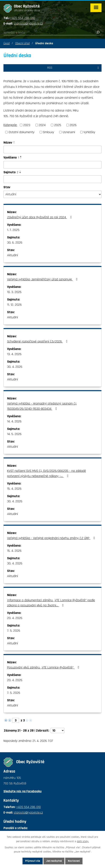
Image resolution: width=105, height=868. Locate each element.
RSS (74, 68)
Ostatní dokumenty (22, 132)
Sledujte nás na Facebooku (22, 791)
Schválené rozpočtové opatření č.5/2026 (38, 341)
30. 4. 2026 (15, 367)
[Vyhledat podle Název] (52, 149)
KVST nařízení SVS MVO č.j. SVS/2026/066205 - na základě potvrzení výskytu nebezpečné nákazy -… (47, 473)
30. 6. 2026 (15, 243)
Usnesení (69, 132)
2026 (73, 125)
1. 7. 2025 (13, 230)
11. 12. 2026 (14, 305)
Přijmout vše (33, 861)
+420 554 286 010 (22, 18)
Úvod (7, 43)
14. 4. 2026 (14, 421)
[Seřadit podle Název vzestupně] (14, 141)
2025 (58, 125)
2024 (42, 125)
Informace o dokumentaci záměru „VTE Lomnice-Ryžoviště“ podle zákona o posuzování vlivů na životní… (51, 603)
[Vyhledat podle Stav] (52, 194)
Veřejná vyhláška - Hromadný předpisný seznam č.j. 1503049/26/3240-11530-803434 (42, 406)
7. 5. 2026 (14, 631)
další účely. (83, 841)
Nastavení (74, 861)
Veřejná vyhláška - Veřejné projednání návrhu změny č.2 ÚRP (52, 538)
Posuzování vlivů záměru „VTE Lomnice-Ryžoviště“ (44, 667)
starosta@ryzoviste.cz (28, 23)
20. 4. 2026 (15, 618)
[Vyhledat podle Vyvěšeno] (52, 165)
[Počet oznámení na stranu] (57, 730)
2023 (27, 125)
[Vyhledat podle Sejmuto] (52, 179)
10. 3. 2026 (14, 292)
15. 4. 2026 (14, 489)
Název (8, 142)
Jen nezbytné (54, 861)
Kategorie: (10, 125)
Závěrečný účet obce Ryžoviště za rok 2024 (40, 217)
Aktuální (12, 255)
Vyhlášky (89, 132)
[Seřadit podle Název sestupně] (14, 143)
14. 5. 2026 (14, 434)
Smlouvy (48, 132)
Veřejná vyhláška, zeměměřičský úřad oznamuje (43, 279)
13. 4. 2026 (14, 354)
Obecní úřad (22, 43)
